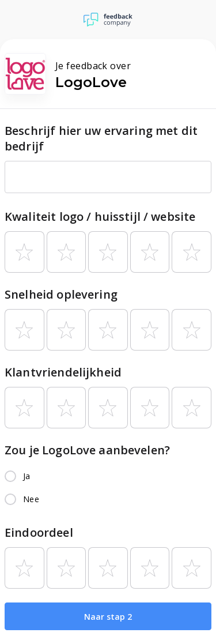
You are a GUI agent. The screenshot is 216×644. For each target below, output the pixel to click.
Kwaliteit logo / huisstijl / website (100, 216)
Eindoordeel (39, 532)
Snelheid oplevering (61, 294)
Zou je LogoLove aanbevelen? (87, 450)
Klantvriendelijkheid (63, 372)
